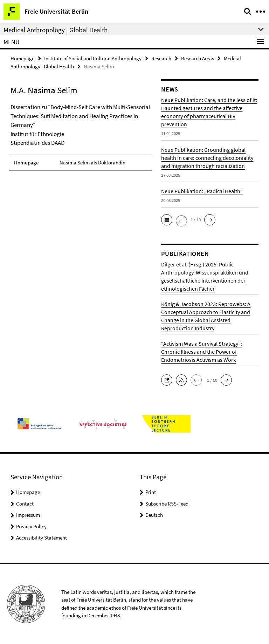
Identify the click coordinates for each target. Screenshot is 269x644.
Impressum (28, 515)
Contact (25, 504)
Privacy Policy (31, 526)
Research (161, 58)
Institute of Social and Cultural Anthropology (93, 58)
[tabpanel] (81, 137)
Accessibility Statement (42, 538)
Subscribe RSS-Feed (167, 504)
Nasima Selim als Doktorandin (92, 162)
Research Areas (198, 58)
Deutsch (154, 515)
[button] (167, 220)
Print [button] (151, 492)
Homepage (22, 58)
